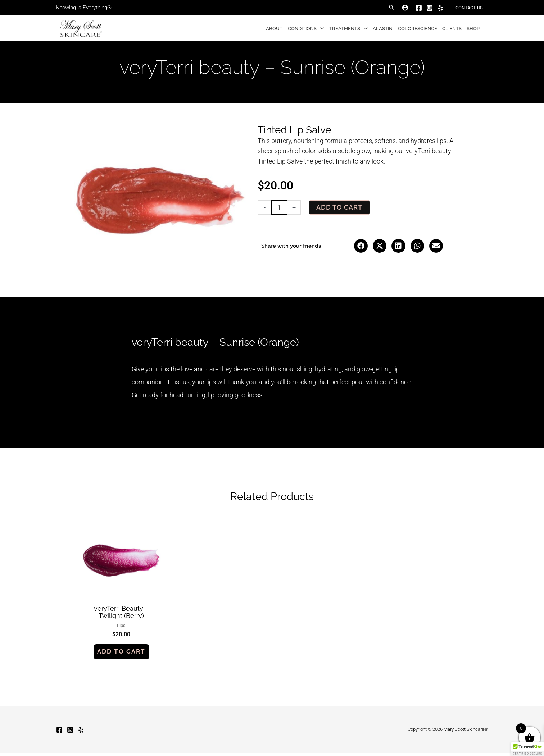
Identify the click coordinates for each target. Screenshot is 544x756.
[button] (392, 8)
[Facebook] (419, 8)
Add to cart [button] (122, 654)
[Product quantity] (279, 207)
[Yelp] (441, 8)
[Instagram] (430, 8)
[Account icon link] (405, 8)
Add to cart (339, 207)
